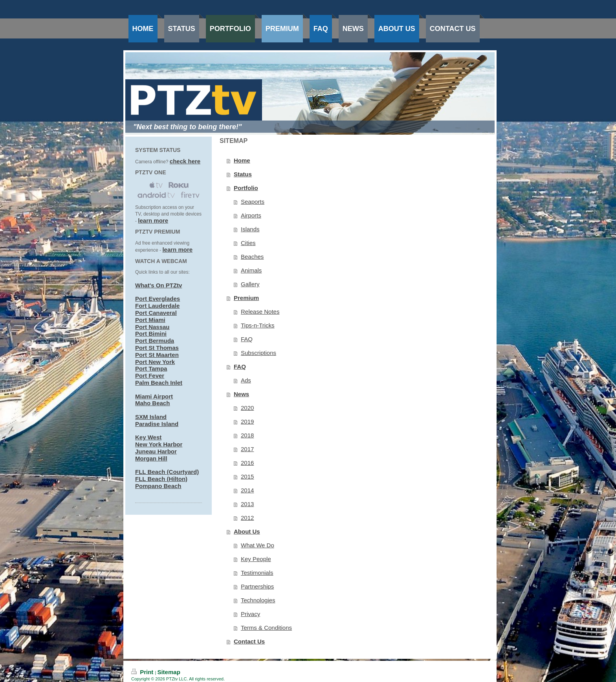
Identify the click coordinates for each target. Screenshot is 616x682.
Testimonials (257, 573)
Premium (246, 298)
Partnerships (257, 586)
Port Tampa (151, 368)
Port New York (155, 362)
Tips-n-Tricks (258, 325)
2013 (247, 504)
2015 (247, 476)
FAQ (247, 339)
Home (242, 160)
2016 (247, 463)
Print (143, 672)
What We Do (258, 545)
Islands (250, 229)
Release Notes (260, 312)
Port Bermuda (155, 341)
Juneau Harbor (156, 451)
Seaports (253, 202)
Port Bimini (151, 334)
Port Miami (150, 320)
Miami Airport (154, 396)
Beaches (252, 257)
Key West (148, 437)
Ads (246, 380)
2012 (247, 518)
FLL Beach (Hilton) (161, 479)
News (241, 394)
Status (243, 174)
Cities (248, 243)
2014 (247, 490)
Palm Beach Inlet (159, 383)
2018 (247, 435)
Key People (256, 559)
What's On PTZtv (159, 285)
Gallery (250, 284)
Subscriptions (258, 353)
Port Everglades (158, 299)
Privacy (250, 614)
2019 (247, 421)
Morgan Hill (151, 458)
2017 (247, 449)
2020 (247, 408)
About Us (247, 531)
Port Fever (150, 376)
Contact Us (249, 641)
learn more (153, 220)
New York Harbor (159, 444)
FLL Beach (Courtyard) (167, 472)
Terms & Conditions (266, 628)
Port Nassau (152, 327)
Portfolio (246, 188)
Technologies (258, 600)
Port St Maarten (157, 355)
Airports (251, 215)
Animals (251, 270)
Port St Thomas (157, 348)
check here (185, 161)
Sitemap (169, 672)
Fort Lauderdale (157, 306)
